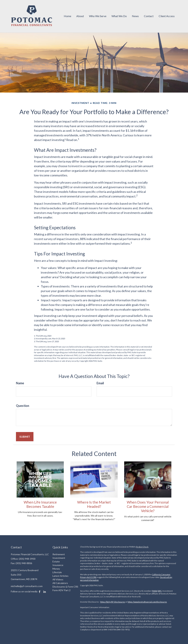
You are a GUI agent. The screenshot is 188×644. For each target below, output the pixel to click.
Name (20, 383)
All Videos (58, 579)
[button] (80, 16)
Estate (56, 561)
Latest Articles (60, 576)
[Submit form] (25, 437)
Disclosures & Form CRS (65, 587)
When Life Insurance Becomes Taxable (40, 504)
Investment (59, 558)
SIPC (160, 591)
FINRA (154, 591)
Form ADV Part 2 (61, 590)
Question (23, 406)
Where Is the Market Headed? (94, 504)
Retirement (59, 554)
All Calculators (60, 583)
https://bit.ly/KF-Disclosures (113, 602)
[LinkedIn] (45, 592)
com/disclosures (160, 602)
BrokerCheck (142, 547)
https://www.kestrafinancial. (140, 602)
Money (56, 569)
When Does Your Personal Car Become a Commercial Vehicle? (148, 506)
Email (100, 383)
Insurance (58, 565)
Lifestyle (57, 572)
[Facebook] (40, 592)
